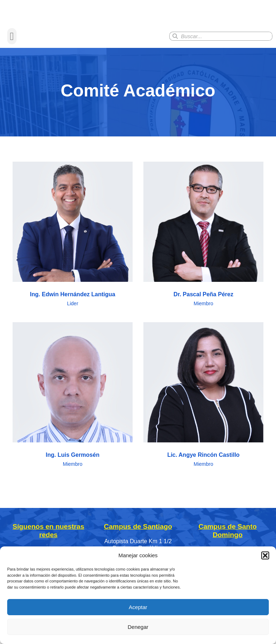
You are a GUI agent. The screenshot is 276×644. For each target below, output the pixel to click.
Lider (72, 323)
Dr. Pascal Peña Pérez (203, 314)
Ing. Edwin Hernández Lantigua (72, 314)
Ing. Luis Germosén (72, 474)
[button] (265, 555)
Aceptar (138, 607)
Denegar (138, 627)
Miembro (203, 323)
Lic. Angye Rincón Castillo (203, 474)
